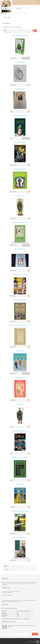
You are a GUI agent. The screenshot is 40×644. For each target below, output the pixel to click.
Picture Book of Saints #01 (20, 275)
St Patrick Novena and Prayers (20, 35)
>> (35, 567)
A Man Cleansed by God (20, 538)
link (12, 595)
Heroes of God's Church (20, 300)
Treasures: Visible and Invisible (20, 511)
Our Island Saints (20, 377)
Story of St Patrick (20, 249)
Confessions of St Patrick (20, 116)
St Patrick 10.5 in (20, 196)
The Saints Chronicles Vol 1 (20, 431)
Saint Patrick (20, 484)
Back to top (38, 642)
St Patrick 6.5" (20, 404)
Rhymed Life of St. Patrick (20, 458)
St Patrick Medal (20, 62)
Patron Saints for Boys (20, 142)
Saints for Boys (20, 351)
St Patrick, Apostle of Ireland (20, 222)
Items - (8, 8)
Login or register (7, 17)
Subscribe (35, 634)
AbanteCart (35, 641)
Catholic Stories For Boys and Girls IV (20, 325)
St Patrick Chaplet (20, 89)
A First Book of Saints (20, 169)
